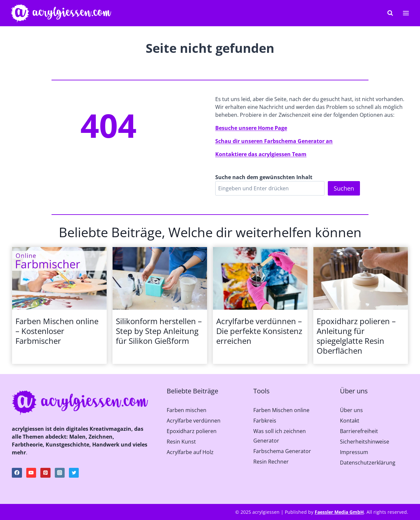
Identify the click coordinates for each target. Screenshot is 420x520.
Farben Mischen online (281, 410)
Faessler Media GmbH (339, 512)
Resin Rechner (271, 462)
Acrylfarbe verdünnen (194, 421)
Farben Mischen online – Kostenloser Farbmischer (57, 331)
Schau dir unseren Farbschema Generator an (274, 141)
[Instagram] (60, 473)
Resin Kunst (181, 442)
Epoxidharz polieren (192, 431)
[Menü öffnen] (406, 13)
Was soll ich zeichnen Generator (280, 436)
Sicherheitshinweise (365, 442)
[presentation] (59, 279)
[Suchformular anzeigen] (390, 13)
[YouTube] (31, 473)
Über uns (351, 410)
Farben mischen (187, 410)
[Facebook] (17, 473)
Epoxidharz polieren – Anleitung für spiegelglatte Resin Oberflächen (356, 336)
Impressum (354, 452)
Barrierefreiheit (359, 431)
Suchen (344, 188)
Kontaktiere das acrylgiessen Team (261, 154)
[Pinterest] (45, 473)
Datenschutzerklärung (368, 463)
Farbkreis (265, 421)
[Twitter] (74, 473)
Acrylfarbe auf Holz (190, 452)
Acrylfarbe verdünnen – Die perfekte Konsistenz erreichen (259, 331)
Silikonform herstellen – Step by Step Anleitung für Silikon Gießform (159, 331)
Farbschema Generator (282, 451)
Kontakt (350, 421)
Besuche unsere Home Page (251, 128)
